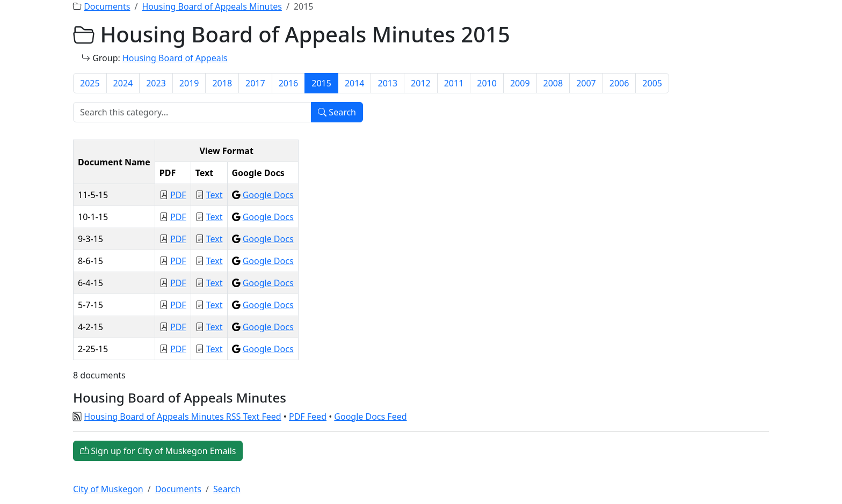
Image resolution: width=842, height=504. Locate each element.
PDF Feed (308, 417)
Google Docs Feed (370, 417)
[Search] (192, 112)
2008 (553, 83)
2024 (123, 83)
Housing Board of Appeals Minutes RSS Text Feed (182, 417)
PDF (178, 195)
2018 (222, 83)
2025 (90, 83)
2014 (355, 83)
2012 (421, 83)
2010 (487, 83)
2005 (652, 83)
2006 (619, 83)
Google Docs (268, 195)
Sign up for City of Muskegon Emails (158, 451)
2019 (189, 83)
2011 (454, 83)
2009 (520, 83)
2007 (586, 83)
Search (337, 112)
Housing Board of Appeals (175, 58)
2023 (156, 83)
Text (215, 195)
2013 (387, 83)
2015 (321, 83)
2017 (255, 83)
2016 (289, 83)
